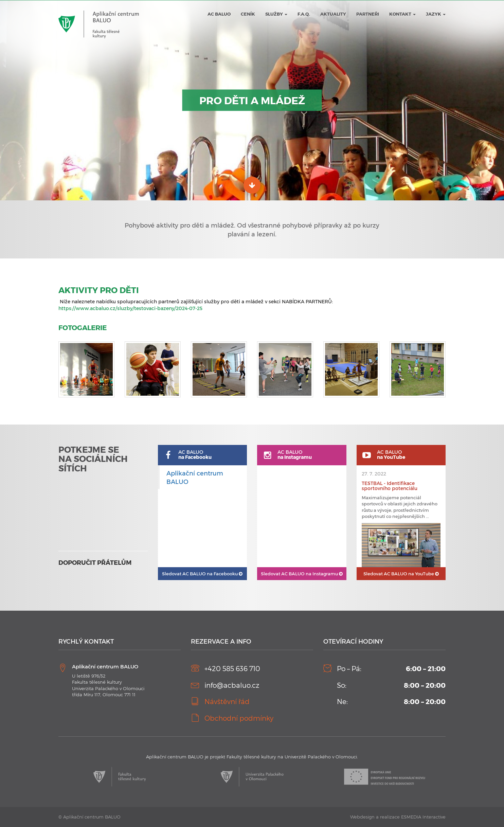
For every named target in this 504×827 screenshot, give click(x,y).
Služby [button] (276, 14)
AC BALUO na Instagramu (302, 574)
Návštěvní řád (227, 701)
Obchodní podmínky (239, 718)
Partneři (368, 14)
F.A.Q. (304, 14)
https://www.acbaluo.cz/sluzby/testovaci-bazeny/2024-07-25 (130, 308)
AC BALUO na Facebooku (202, 574)
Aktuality (333, 14)
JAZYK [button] (436, 14)
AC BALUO (219, 14)
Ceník (248, 14)
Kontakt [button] (402, 14)
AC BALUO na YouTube (401, 574)
